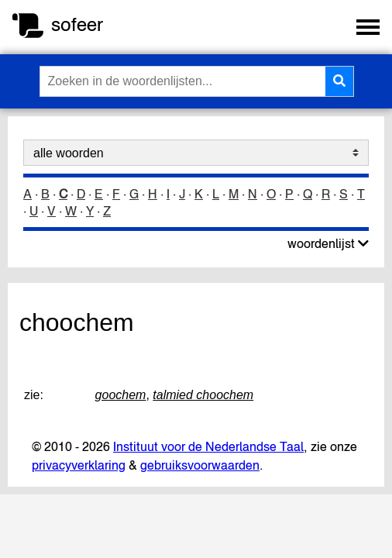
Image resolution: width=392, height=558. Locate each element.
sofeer (77, 24)
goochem (121, 395)
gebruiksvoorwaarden (200, 465)
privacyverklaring (79, 465)
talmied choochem (203, 395)
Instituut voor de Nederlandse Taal (208, 446)
